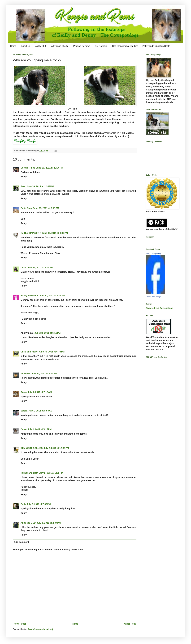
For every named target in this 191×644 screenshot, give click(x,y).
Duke (23, 267)
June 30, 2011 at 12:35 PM (50, 168)
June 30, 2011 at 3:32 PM (55, 233)
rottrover (25, 373)
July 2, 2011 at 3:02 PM (51, 473)
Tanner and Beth (29, 473)
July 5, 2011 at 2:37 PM (49, 523)
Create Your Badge (154, 297)
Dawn (24, 429)
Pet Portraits (101, 46)
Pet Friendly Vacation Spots (156, 46)
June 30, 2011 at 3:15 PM (46, 208)
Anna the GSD (28, 523)
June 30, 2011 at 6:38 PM (52, 352)
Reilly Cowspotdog (153, 254)
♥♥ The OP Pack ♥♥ (31, 233)
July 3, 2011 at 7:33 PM (39, 504)
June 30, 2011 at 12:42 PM (40, 186)
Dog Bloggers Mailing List (125, 46)
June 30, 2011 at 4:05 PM (52, 296)
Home (13, 46)
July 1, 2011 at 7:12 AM (40, 392)
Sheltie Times (28, 168)
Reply (24, 177)
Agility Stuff (41, 46)
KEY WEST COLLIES (32, 448)
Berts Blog (26, 208)
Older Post (130, 624)
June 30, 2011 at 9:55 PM (44, 373)
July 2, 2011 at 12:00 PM (56, 448)
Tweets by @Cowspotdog (160, 308)
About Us (26, 46)
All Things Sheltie (60, 46)
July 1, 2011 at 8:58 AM (40, 411)
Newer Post (20, 624)
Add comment (21, 542)
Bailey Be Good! (29, 296)
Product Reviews (82, 46)
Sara (23, 186)
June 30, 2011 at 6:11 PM (48, 333)
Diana (24, 392)
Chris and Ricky (29, 352)
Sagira (24, 411)
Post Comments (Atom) (40, 629)
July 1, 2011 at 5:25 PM (39, 429)
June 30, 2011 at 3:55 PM (40, 267)
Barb (23, 504)
